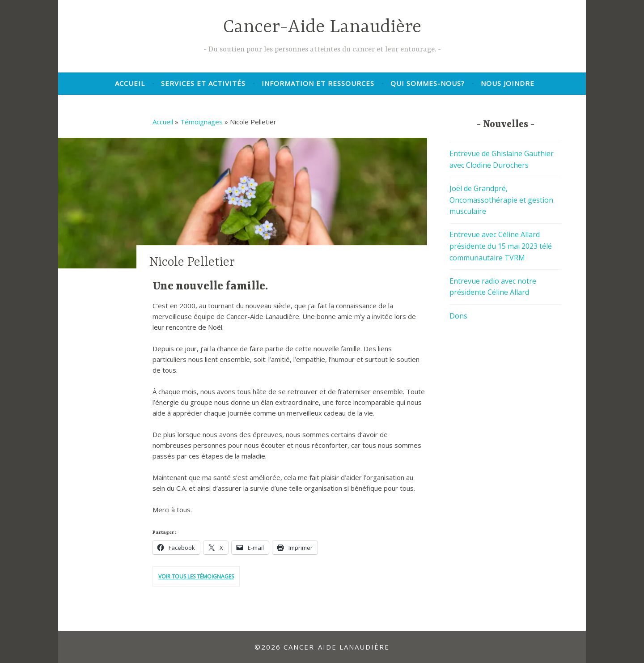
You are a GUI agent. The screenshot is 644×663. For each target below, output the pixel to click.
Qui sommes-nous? (428, 83)
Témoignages (201, 122)
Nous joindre (508, 83)
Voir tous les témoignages (196, 576)
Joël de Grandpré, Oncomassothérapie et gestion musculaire (501, 200)
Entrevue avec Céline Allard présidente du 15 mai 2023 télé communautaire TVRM (501, 246)
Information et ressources (318, 83)
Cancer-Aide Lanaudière (322, 28)
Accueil (130, 83)
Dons (458, 316)
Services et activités (203, 83)
